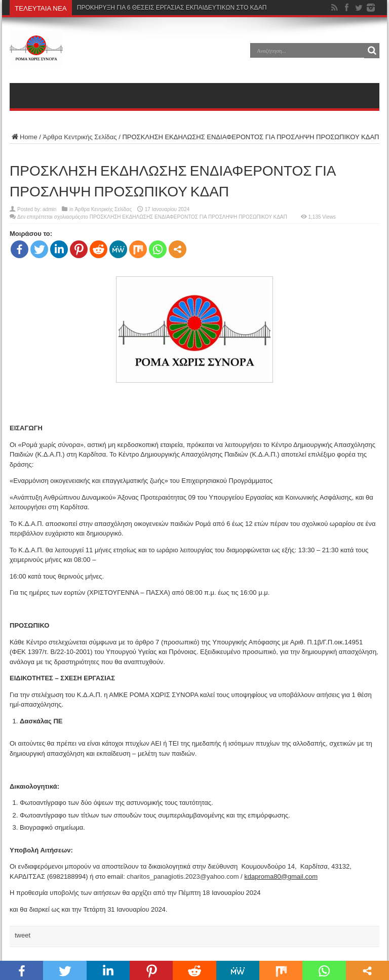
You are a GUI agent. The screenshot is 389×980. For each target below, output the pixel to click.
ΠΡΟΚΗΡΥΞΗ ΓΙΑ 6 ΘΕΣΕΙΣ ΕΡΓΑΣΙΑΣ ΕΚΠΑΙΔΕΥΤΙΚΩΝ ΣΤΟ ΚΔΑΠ (172, 8)
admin (49, 209)
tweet (23, 935)
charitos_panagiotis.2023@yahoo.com (183, 876)
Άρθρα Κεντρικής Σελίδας (80, 137)
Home (24, 137)
